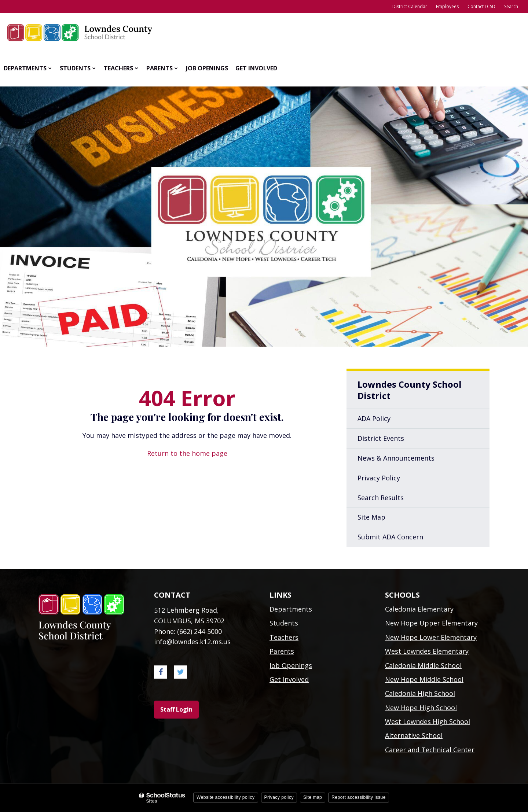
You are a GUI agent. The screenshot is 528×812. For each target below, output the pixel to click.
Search (511, 6)
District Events (381, 438)
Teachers (284, 637)
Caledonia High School (420, 693)
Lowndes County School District (410, 390)
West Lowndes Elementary (427, 651)
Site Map (371, 517)
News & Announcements (396, 458)
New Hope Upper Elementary (431, 623)
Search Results (381, 498)
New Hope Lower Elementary (431, 637)
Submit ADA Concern (390, 537)
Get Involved (289, 679)
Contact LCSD (481, 6)
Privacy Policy (379, 478)
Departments (291, 609)
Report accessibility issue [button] (359, 797)
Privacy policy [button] (279, 797)
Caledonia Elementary (419, 609)
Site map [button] (313, 797)
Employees (447, 6)
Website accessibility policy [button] (226, 797)
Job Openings (291, 665)
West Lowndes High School (428, 721)
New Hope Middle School (424, 679)
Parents (282, 651)
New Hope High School (421, 708)
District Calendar (410, 6)
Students (284, 623)
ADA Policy (374, 418)
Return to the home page (187, 453)
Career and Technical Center (430, 750)
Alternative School (414, 735)
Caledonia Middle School (423, 665)
